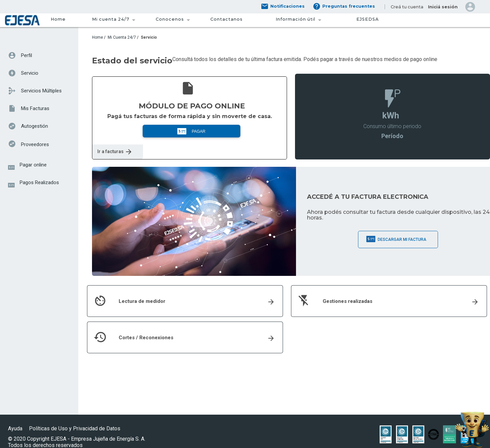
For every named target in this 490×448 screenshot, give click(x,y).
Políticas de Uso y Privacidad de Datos (75, 428)
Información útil (295, 19)
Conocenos (170, 19)
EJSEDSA (367, 19)
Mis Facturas (35, 108)
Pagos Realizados (39, 182)
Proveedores (35, 144)
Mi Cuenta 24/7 (122, 37)
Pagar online (33, 165)
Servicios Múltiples (41, 91)
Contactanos (226, 19)
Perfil (26, 55)
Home (58, 19)
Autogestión (34, 126)
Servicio (30, 73)
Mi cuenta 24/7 (111, 19)
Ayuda (15, 428)
